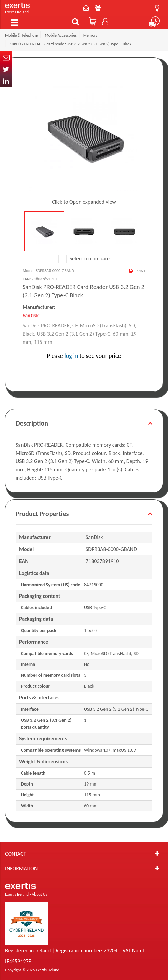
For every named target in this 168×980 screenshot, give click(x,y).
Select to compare (84, 259)
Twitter (6, 69)
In (6, 81)
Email (6, 57)
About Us (98, 8)
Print (141, 271)
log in (71, 356)
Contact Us (86, 8)
